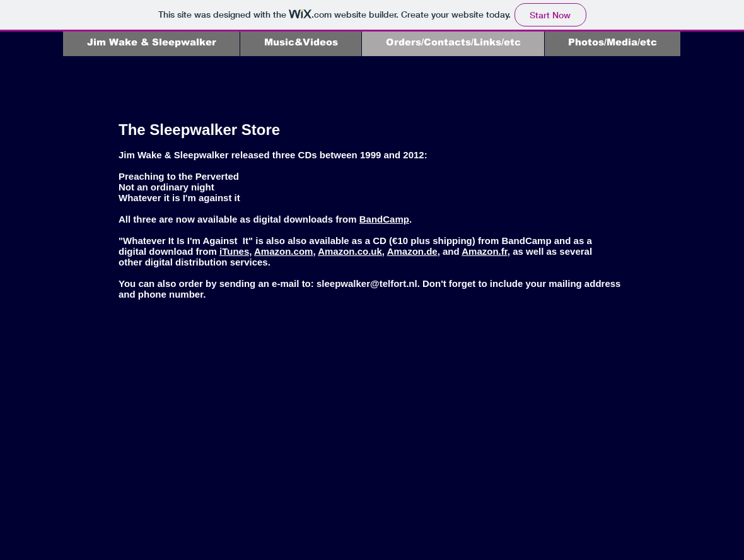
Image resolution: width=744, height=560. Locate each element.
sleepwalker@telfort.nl (367, 283)
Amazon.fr (485, 251)
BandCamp (384, 219)
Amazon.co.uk (350, 251)
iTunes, (235, 251)
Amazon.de (412, 251)
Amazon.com (283, 251)
